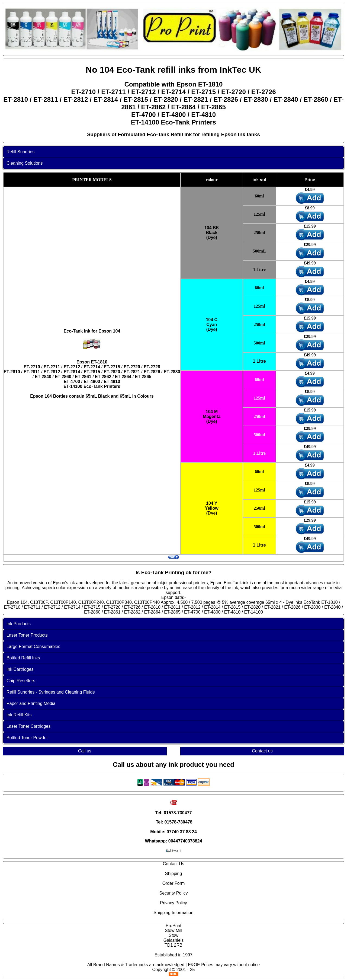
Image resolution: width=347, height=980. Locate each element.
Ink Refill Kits (19, 715)
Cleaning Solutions (25, 163)
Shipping (173, 874)
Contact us (262, 751)
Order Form (174, 883)
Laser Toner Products (27, 635)
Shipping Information (174, 913)
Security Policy (174, 893)
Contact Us (173, 864)
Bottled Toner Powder (27, 738)
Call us (85, 751)
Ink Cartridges (20, 669)
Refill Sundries (20, 152)
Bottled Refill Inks (23, 658)
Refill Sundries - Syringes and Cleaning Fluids (51, 692)
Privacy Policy (173, 903)
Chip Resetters (21, 681)
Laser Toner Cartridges (28, 726)
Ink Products (19, 624)
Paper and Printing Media (31, 703)
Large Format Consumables (33, 647)
